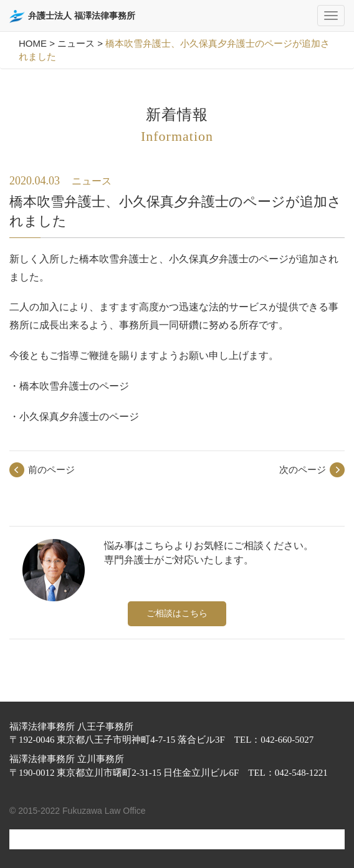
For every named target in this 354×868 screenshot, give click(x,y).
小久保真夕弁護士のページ (79, 417)
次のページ (303, 470)
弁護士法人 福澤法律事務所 (72, 17)
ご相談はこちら (177, 613)
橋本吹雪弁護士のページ (74, 386)
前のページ (51, 470)
